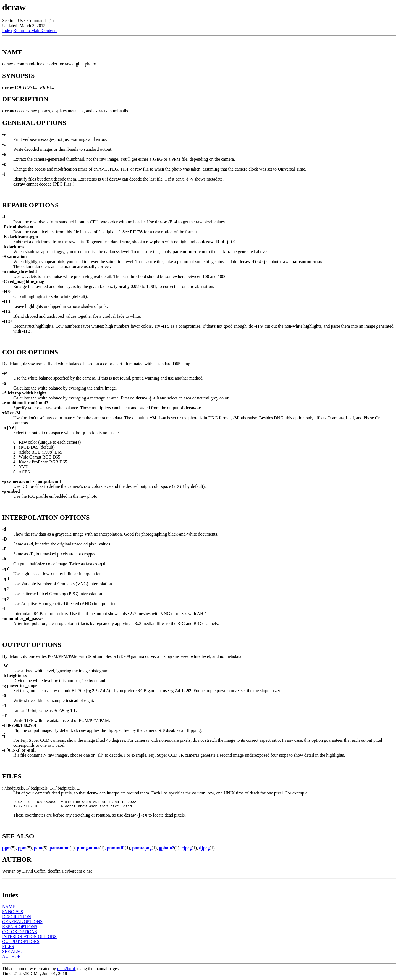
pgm (6, 850)
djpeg (204, 850)
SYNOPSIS (13, 913)
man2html (66, 970)
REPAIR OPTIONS (20, 928)
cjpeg (187, 850)
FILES (8, 948)
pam (38, 850)
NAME (9, 908)
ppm (22, 850)
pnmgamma (88, 850)
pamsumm (60, 850)
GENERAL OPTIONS (22, 923)
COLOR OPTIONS (20, 933)
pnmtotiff (116, 850)
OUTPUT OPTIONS (21, 943)
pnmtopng (142, 850)
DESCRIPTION (17, 918)
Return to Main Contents (35, 31)
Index (7, 31)
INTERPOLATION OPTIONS (29, 938)
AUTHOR (11, 958)
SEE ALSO (12, 953)
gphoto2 (167, 850)
